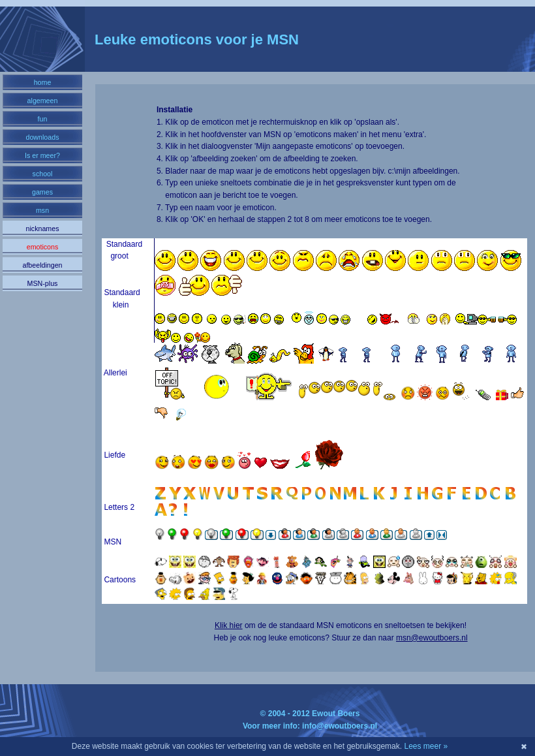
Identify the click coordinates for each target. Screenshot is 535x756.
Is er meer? (42, 155)
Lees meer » (426, 746)
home (43, 82)
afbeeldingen (42, 265)
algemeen (43, 101)
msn (42, 210)
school (43, 174)
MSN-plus (43, 283)
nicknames (43, 228)
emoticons (43, 247)
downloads (43, 137)
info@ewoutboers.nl (340, 726)
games (42, 192)
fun (43, 119)
